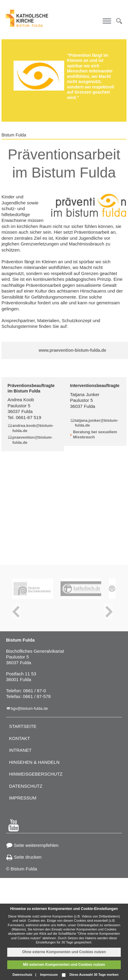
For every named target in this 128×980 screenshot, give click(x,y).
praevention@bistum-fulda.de (32, 440)
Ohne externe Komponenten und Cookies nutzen (64, 952)
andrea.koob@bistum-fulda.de (33, 428)
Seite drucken (28, 857)
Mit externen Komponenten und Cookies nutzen (64, 965)
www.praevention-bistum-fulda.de (72, 350)
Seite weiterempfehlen (36, 845)
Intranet (20, 750)
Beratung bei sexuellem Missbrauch (95, 434)
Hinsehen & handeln (34, 762)
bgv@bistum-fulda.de (29, 708)
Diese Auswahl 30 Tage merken (94, 975)
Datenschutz (26, 786)
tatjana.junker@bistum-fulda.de (97, 423)
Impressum (23, 798)
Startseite (23, 726)
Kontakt (20, 738)
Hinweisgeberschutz (36, 774)
